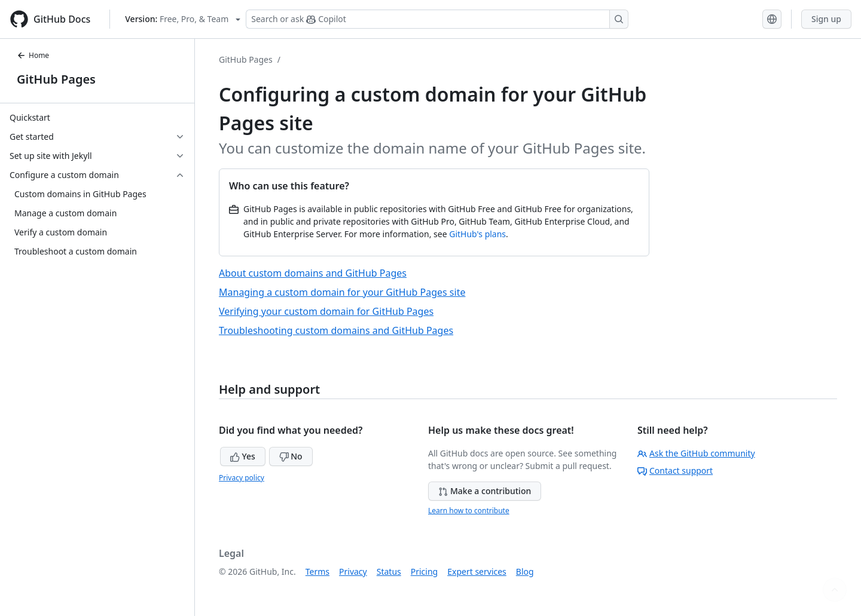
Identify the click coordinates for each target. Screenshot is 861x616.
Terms (317, 571)
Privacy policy (242, 478)
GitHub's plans (477, 234)
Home (33, 55)
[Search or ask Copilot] (437, 19)
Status (389, 571)
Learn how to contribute (469, 511)
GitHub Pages (56, 79)
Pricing (424, 571)
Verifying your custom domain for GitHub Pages (326, 311)
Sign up (826, 19)
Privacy (353, 571)
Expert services (477, 571)
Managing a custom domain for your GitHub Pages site (342, 292)
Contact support (675, 471)
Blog (525, 571)
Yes (243, 456)
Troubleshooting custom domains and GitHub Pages (336, 330)
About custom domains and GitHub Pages (313, 273)
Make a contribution (485, 491)
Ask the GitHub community (696, 453)
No (291, 456)
